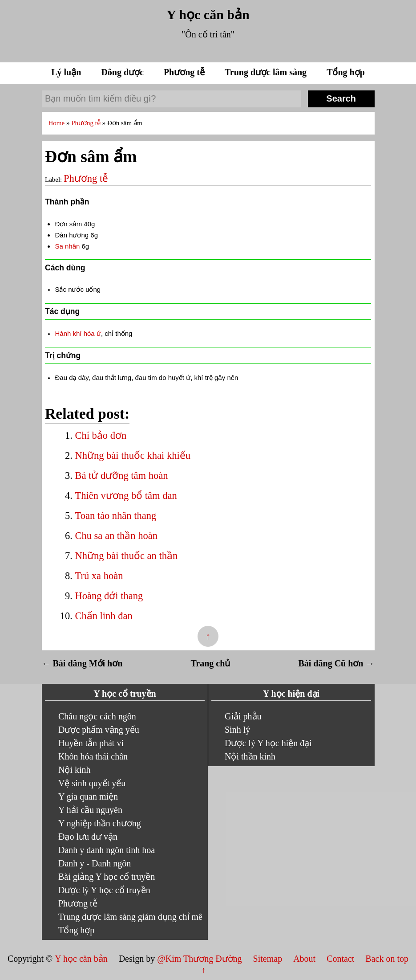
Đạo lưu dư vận (88, 837)
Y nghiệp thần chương (100, 823)
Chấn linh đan (103, 616)
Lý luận (67, 72)
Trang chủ (211, 663)
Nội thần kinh (250, 756)
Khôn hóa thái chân (93, 756)
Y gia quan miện (88, 796)
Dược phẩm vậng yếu (99, 730)
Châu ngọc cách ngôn (97, 716)
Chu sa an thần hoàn (116, 536)
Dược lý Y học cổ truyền (104, 890)
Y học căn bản (208, 14)
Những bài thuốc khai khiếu (132, 455)
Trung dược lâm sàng (267, 72)
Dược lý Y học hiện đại (268, 743)
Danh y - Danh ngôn (95, 863)
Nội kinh (75, 770)
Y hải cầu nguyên (90, 810)
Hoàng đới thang (109, 596)
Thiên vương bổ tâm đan (126, 496)
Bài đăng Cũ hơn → (337, 663)
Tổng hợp (346, 72)
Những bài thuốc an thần (126, 556)
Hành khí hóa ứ (78, 333)
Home (57, 123)
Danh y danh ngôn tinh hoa (107, 850)
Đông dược (123, 72)
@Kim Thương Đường (200, 959)
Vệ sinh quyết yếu (92, 783)
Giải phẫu (243, 716)
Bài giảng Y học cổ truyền (107, 877)
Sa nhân (67, 246)
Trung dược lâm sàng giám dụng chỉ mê (130, 917)
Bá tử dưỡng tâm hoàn (121, 476)
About (305, 959)
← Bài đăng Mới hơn (82, 663)
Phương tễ (185, 72)
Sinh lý (237, 730)
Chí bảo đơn (101, 435)
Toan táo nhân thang (115, 516)
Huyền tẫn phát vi (91, 743)
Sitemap (269, 959)
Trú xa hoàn (99, 576)
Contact (340, 959)
